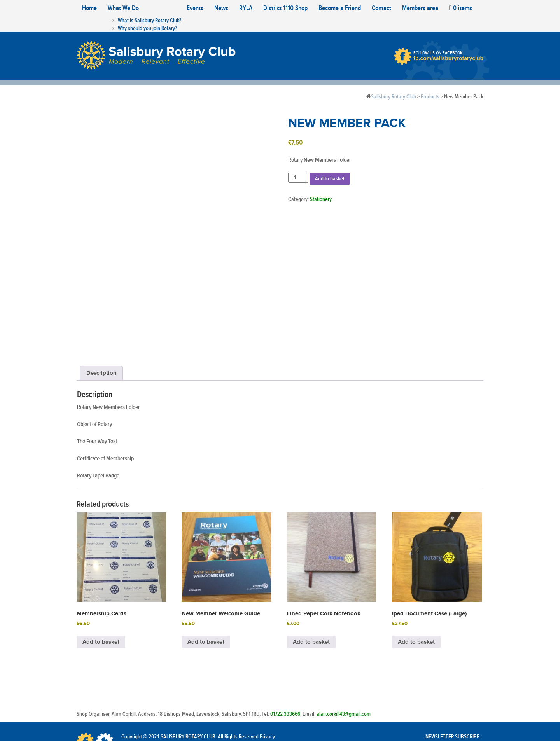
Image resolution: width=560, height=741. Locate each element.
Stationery (321, 199)
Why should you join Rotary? (147, 28)
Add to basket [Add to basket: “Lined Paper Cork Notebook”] (311, 593)
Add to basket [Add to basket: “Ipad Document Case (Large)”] (416, 593)
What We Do (123, 8)
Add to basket (330, 179)
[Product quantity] (298, 178)
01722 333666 (285, 666)
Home (89, 8)
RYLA (246, 8)
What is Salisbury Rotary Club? (150, 21)
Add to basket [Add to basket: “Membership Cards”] (101, 593)
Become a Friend (340, 8)
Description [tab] (101, 324)
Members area (420, 8)
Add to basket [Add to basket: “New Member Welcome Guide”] (206, 593)
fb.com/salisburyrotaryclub (448, 58)
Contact (381, 8)
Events (195, 8)
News (221, 8)
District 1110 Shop (285, 8)
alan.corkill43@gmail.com (344, 666)
